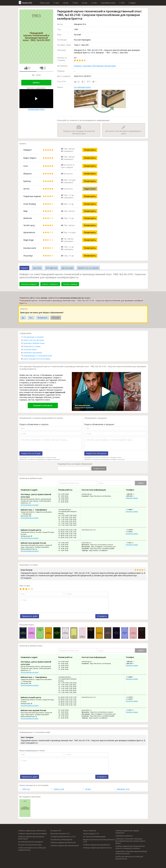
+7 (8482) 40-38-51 (132, 509)
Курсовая (87, 66)
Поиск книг (45, 3)
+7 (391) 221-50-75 (132, 543)
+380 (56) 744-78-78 (133, 494)
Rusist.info (27, 3)
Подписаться (99, 468)
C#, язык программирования (94, 837)
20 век (85, 3)
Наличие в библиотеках (34, 343)
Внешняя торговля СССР (60, 834)
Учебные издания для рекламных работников (31, 838)
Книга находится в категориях (37, 359)
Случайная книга (108, 3)
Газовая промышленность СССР (63, 837)
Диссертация (110, 66)
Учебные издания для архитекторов (65, 846)
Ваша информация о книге (32, 751)
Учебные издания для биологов (63, 843)
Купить (36, 82)
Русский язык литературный (61, 840)
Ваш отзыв (25, 586)
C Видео (132, 3)
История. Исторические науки (30, 845)
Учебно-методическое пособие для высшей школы (129, 858)
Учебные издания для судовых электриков (127, 832)
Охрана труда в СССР (91, 834)
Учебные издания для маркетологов (97, 848)
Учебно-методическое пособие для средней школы (32, 849)
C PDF (122, 3)
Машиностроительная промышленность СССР (99, 841)
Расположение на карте (30, 505)
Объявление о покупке (34, 337)
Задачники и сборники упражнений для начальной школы (131, 852)
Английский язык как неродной (30, 842)
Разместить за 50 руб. (31, 453)
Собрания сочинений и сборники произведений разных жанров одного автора (130, 841)
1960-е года (59, 789)
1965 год (26, 789)
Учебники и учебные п (124, 836)
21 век (94, 3)
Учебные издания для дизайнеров (96, 845)
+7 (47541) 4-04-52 (132, 532)
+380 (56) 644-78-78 (132, 496)
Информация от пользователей (38, 356)
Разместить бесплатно (96, 453)
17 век (56, 3)
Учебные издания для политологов (32, 831)
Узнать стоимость (50, 284)
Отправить (102, 616)
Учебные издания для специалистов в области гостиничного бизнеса (130, 847)
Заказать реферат (29, 284)
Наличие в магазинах (33, 353)
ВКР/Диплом (98, 66)
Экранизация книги (36, 100)
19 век (75, 3)
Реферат (78, 66)
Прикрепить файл (30, 616)
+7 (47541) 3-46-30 (132, 530)
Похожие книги (30, 349)
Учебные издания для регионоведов (32, 834)
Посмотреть (90, 150)
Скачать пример (70, 284)
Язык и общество (90, 831)
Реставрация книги (82, 87)
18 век (66, 3)
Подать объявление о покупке (34, 424)
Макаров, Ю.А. (123, 789)
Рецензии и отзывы (32, 346)
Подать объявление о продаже (99, 424)
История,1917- (56, 831)
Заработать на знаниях (88, 268)
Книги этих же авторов (34, 340)
